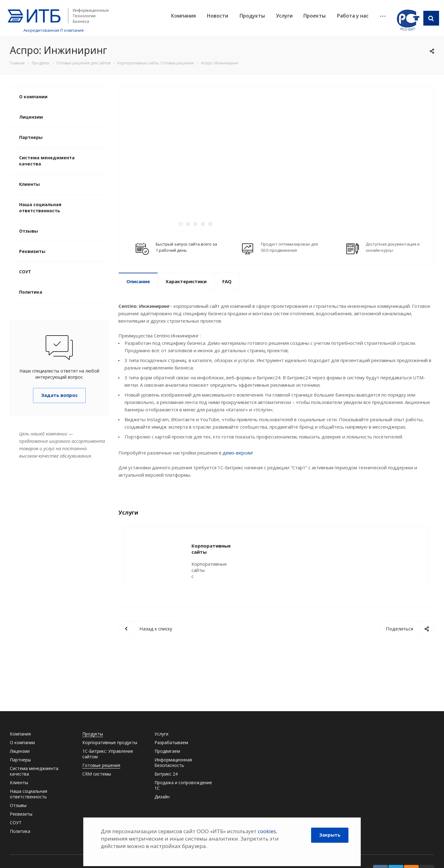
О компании (33, 97)
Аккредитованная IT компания (53, 30)
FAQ (227, 281)
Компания (183, 16)
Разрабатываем (171, 742)
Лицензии (31, 117)
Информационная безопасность (173, 762)
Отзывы (29, 231)
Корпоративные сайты (219, 546)
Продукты (252, 16)
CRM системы (97, 774)
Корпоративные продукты (110, 742)
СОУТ (25, 272)
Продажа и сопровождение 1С (183, 785)
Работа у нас (353, 16)
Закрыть (330, 835)
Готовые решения (101, 765)
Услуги (284, 16)
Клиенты (29, 184)
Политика (31, 292)
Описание (138, 281)
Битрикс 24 (166, 774)
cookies (267, 831)
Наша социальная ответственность (40, 208)
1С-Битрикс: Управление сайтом (108, 754)
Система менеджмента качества (47, 161)
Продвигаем (167, 751)
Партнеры (31, 137)
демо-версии (237, 453)
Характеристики (186, 281)
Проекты (314, 16)
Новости (218, 16)
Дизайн (162, 797)
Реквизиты (32, 251)
